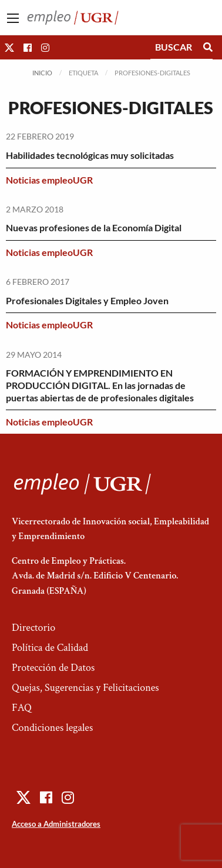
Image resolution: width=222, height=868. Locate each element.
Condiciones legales (52, 728)
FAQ (22, 708)
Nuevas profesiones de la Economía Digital (94, 227)
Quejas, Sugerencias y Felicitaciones (85, 688)
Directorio (33, 628)
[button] (9, 47)
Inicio (42, 73)
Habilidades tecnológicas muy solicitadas (90, 155)
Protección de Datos (53, 668)
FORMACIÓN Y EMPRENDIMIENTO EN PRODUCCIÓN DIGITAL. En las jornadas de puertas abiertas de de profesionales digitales (100, 385)
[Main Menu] (13, 18)
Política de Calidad (50, 648)
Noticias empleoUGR (49, 180)
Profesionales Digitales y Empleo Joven (87, 300)
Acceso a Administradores (56, 824)
